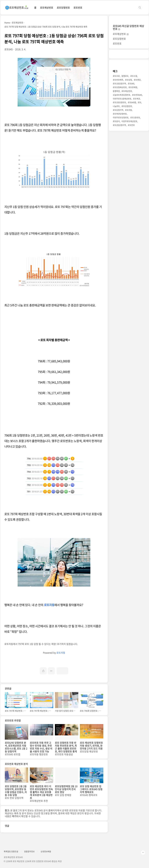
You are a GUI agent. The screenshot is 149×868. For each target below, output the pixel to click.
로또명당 (137, 80)
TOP (143, 853)
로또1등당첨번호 (119, 102)
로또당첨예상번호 (120, 87)
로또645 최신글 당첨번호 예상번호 (128, 27)
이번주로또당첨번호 (121, 117)
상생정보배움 (46, 851)
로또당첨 (128, 80)
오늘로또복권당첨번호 (121, 95)
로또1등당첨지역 (119, 83)
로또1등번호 (135, 117)
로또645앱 (132, 102)
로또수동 (134, 76)
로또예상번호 (47, 8)
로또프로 (116, 76)
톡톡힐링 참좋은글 (11, 851)
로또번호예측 (118, 80)
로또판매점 (133, 87)
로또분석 (116, 121)
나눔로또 (116, 106)
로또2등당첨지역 (119, 125)
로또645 (131, 83)
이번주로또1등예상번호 (122, 99)
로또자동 (49, 605)
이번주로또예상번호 (129, 121)
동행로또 (125, 76)
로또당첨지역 (118, 110)
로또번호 (78, 8)
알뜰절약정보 (29, 851)
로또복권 (136, 99)
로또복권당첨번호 (120, 114)
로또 (140, 102)
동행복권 (116, 91)
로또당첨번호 (63, 8)
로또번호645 (137, 95)
